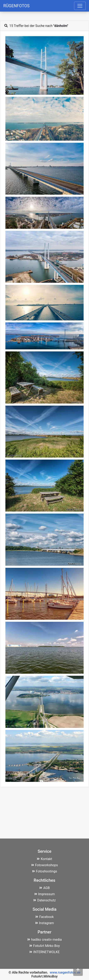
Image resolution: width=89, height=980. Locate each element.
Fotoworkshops (44, 865)
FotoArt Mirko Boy (45, 946)
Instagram (44, 923)
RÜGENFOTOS (16, 6)
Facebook (44, 917)
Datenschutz (44, 900)
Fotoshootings (45, 871)
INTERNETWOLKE (44, 952)
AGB (44, 888)
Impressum (45, 894)
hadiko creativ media (44, 940)
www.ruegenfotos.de (65, 972)
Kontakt (44, 859)
